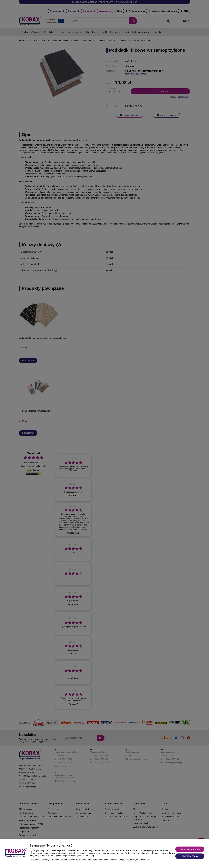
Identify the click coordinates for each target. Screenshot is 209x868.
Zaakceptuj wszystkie (190, 849)
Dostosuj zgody (190, 856)
